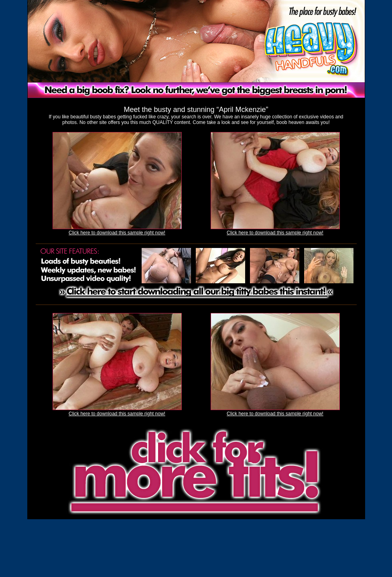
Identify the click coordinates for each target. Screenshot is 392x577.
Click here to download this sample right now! (117, 233)
